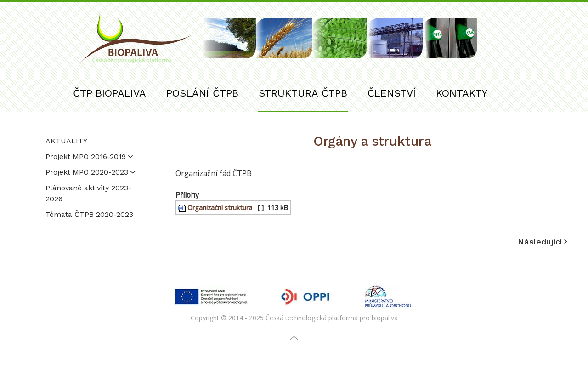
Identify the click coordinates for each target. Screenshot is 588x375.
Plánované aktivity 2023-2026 (88, 193)
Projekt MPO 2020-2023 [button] (90, 172)
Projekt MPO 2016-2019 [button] (89, 156)
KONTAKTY (462, 93)
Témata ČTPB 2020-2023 (89, 214)
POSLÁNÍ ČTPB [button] (202, 93)
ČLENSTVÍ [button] (392, 93)
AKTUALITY (66, 141)
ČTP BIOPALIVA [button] (110, 93)
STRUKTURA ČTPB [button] (303, 93)
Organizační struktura (215, 207)
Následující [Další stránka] (543, 241)
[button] (511, 93)
